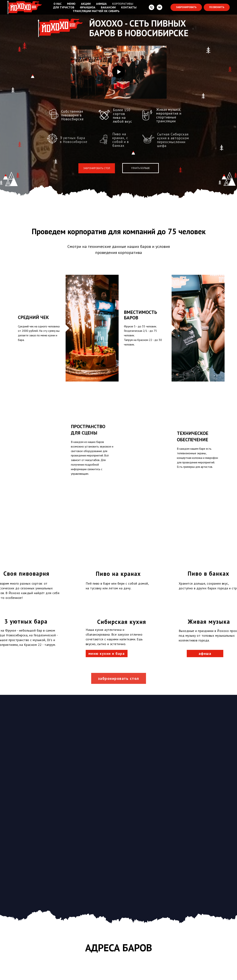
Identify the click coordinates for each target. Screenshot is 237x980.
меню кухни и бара (107, 524)
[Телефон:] (151, 7)
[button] (186, 7)
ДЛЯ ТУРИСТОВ (64, 7)
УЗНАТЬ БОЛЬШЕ (141, 168)
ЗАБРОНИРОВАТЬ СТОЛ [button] (97, 168)
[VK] (160, 7)
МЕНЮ (71, 4)
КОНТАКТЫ (129, 7)
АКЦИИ (86, 4)
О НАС (58, 4)
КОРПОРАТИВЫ (123, 4)
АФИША (101, 4)
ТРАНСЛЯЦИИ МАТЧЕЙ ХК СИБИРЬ (96, 11)
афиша (205, 524)
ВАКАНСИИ (108, 7)
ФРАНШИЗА (88, 7)
